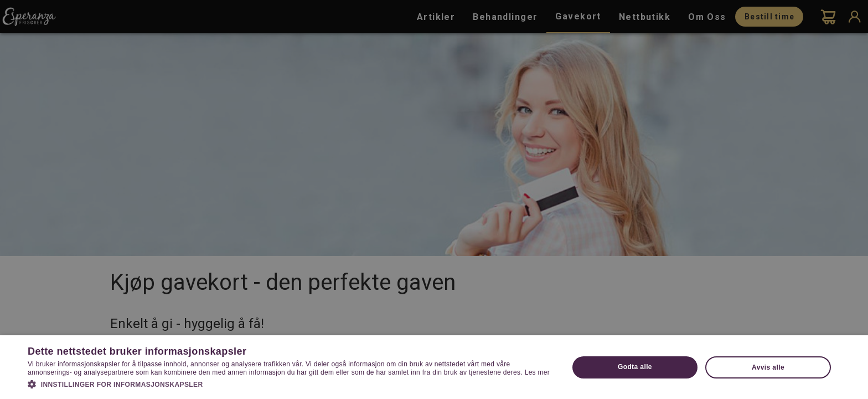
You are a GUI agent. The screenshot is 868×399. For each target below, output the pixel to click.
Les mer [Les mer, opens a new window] (537, 372)
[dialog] (434, 199)
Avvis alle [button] (768, 367)
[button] (290, 383)
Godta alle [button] (635, 367)
